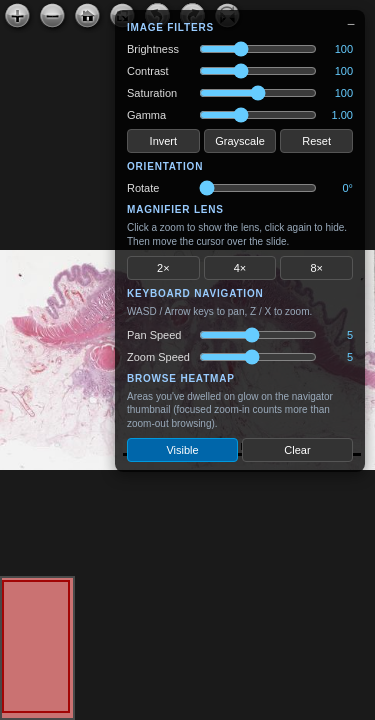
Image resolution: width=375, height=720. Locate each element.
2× (163, 268)
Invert (164, 141)
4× (240, 268)
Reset (316, 141)
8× (316, 268)
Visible (182, 450)
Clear (297, 450)
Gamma (146, 115)
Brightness (153, 49)
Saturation (152, 93)
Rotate (143, 188)
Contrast (148, 71)
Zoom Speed (158, 357)
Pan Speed (154, 335)
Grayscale (240, 141)
